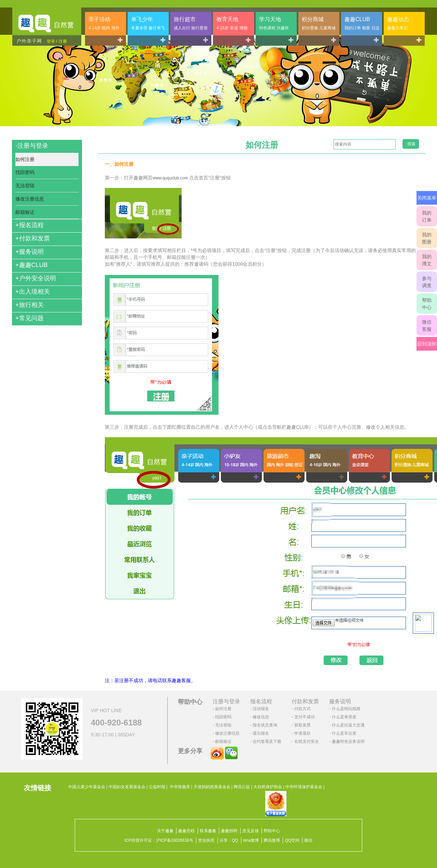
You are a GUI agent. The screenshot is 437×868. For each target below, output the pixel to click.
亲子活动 (104, 23)
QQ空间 (292, 840)
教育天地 (232, 23)
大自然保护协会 (268, 787)
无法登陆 (25, 186)
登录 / (52, 41)
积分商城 (319, 23)
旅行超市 (191, 23)
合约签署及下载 (267, 741)
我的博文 (427, 260)
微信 (308, 840)
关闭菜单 (427, 198)
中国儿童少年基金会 (87, 787)
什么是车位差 (344, 733)
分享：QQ (229, 840)
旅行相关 (30, 305)
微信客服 (427, 326)
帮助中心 (427, 304)
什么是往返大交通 (348, 725)
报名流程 (30, 225)
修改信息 (261, 717)
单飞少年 (148, 23)
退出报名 (261, 733)
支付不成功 (305, 717)
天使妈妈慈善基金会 (212, 787)
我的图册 (427, 238)
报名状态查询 (265, 725)
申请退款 (302, 733)
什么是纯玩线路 (346, 709)
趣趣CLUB (362, 23)
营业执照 (206, 840)
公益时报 (157, 787)
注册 (63, 41)
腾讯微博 (272, 840)
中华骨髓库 (180, 787)
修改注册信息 (30, 199)
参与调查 (427, 282)
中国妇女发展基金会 (127, 787)
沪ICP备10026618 (173, 840)
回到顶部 (427, 344)
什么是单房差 (344, 717)
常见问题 (30, 318)
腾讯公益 (242, 787)
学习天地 (274, 23)
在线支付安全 (307, 741)
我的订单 (427, 216)
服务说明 (30, 252)
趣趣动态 (398, 23)
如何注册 (25, 159)
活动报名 (261, 709)
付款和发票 (33, 238)
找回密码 (25, 172)
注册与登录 (32, 146)
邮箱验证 (25, 212)
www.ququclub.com (170, 178)
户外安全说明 (36, 278)
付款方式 (302, 709)
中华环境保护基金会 (304, 787)
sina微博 (251, 840)
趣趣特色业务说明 (348, 741)
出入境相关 (33, 292)
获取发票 (302, 725)
